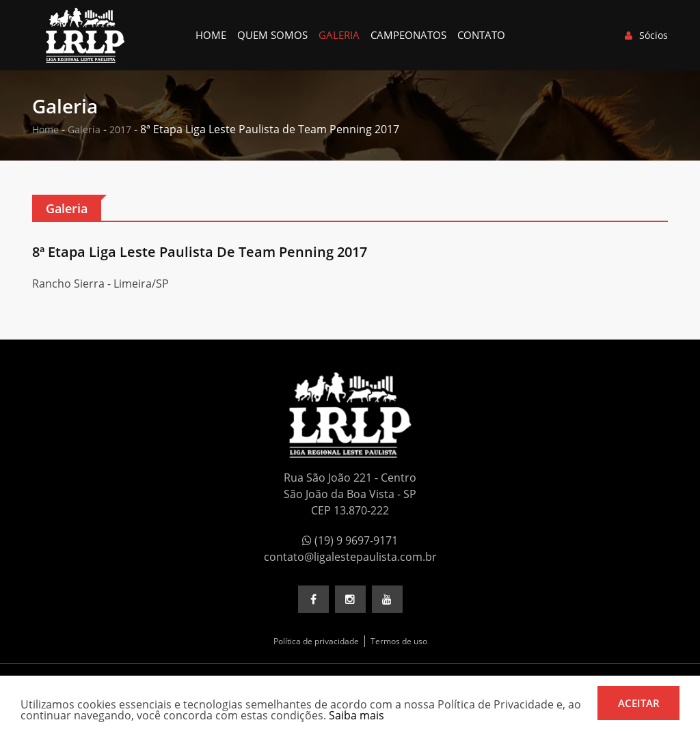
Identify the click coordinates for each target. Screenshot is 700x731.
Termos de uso (399, 641)
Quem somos (272, 35)
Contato (481, 35)
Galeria (339, 35)
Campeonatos (408, 35)
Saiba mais (356, 715)
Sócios (646, 36)
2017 (120, 129)
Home (211, 35)
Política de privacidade (316, 641)
